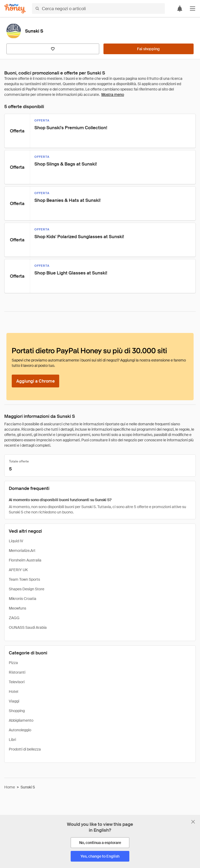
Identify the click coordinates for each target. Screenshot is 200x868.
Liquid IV (16, 541)
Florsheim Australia (25, 560)
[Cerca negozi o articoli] (98, 9)
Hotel (13, 692)
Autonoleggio (20, 730)
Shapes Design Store (27, 589)
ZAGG (14, 618)
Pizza (13, 663)
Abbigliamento (21, 720)
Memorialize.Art (22, 551)
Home (10, 787)
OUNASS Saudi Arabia (28, 627)
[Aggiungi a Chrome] (35, 381)
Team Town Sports (24, 579)
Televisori (17, 682)
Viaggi (14, 701)
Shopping (17, 711)
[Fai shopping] (149, 49)
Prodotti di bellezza (25, 749)
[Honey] (15, 9)
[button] (193, 9)
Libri (12, 740)
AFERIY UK (18, 570)
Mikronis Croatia (23, 599)
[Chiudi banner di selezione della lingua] (193, 822)
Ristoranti (17, 672)
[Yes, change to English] (100, 856)
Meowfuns (17, 608)
